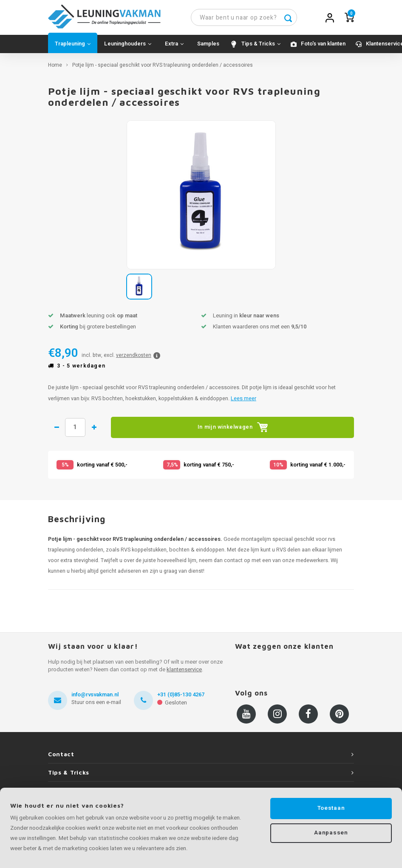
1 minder (57, 431)
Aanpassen (331, 834)
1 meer (101, 431)
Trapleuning (73, 47)
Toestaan (331, 808)
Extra (174, 47)
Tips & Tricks (261, 47)
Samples (208, 47)
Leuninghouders (128, 47)
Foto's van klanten (323, 47)
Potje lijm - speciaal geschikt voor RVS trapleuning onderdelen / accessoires (163, 69)
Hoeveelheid (79, 431)
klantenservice (184, 673)
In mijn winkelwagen (236, 431)
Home (55, 69)
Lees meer (243, 401)
